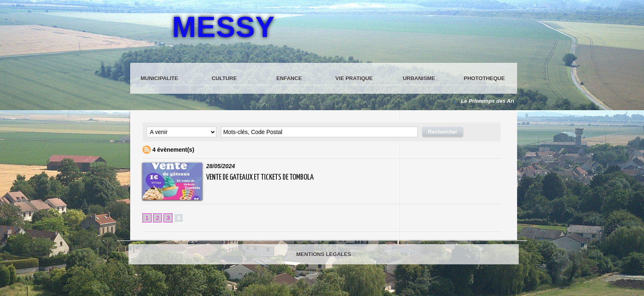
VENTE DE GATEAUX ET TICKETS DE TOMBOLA (260, 177)
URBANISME (419, 78)
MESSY (223, 27)
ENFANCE (289, 78)
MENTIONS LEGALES (324, 254)
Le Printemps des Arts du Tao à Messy (510, 101)
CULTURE (224, 78)
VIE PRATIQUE (354, 78)
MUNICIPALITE (159, 78)
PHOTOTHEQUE (484, 78)
